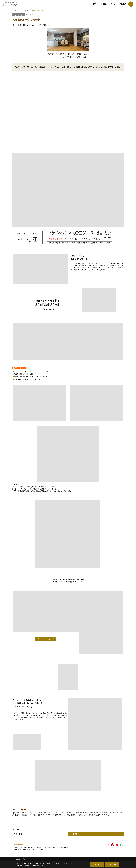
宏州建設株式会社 (18, 845)
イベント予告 (18, 834)
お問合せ (95, 4)
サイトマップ (17, 854)
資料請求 (104, 4)
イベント (113, 4)
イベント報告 (73, 834)
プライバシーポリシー (57, 863)
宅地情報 (123, 4)
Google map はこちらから (46, 639)
